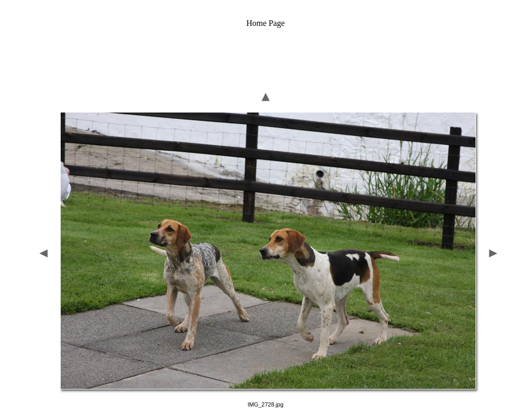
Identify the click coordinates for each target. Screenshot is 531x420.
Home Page (265, 23)
